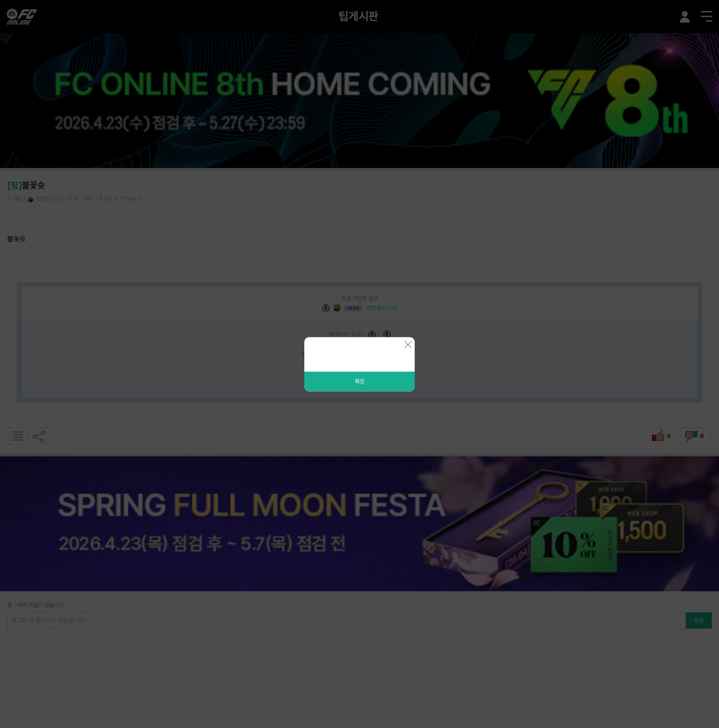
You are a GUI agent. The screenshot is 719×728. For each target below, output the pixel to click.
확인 (359, 381)
